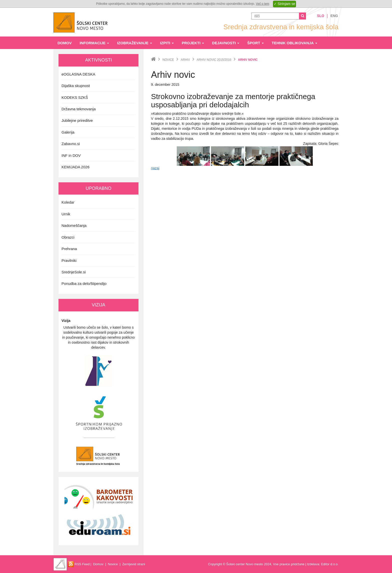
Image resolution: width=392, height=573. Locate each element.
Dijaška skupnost (76, 86)
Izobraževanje (134, 43)
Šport (255, 43)
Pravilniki (69, 260)
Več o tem (262, 4)
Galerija (68, 132)
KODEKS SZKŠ (75, 97)
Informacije (94, 43)
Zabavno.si (71, 144)
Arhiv (185, 60)
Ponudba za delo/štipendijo (84, 283)
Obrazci (68, 237)
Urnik (66, 214)
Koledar (68, 202)
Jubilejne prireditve (77, 120)
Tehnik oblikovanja (294, 43)
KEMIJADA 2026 (75, 167)
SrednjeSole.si (74, 272)
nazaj (155, 168)
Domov (65, 43)
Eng (334, 16)
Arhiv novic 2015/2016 (214, 60)
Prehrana (69, 249)
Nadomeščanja (74, 225)
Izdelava (313, 564)
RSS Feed (79, 564)
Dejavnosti (226, 43)
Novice (168, 60)
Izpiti (167, 43)
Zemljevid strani (134, 564)
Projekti (193, 43)
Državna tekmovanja (79, 109)
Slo (321, 16)
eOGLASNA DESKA (78, 74)
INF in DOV (71, 155)
